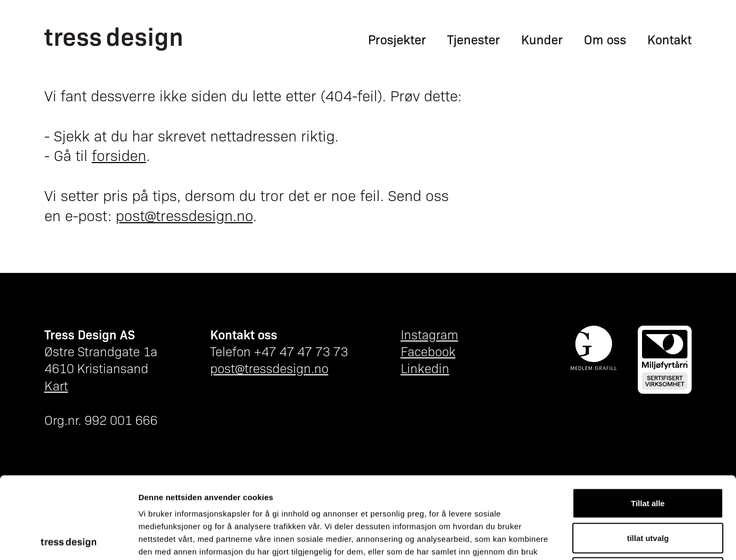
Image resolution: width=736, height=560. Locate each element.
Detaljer (562, 539)
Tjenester (474, 39)
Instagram (430, 334)
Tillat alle (648, 421)
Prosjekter (397, 39)
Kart (56, 385)
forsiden (119, 155)
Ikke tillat (648, 491)
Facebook (428, 351)
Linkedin (425, 368)
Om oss (605, 39)
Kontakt (669, 39)
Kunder (542, 39)
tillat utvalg (648, 456)
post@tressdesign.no (184, 215)
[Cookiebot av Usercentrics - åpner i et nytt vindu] (68, 539)
